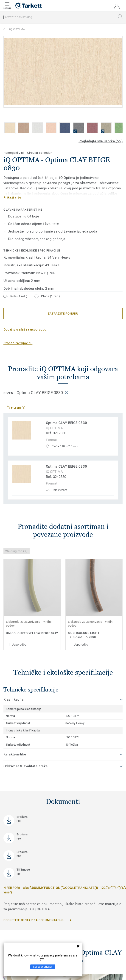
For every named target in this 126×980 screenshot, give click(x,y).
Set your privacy (43, 967)
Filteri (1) (16, 408)
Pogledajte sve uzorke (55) (101, 141)
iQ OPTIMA (17, 29)
